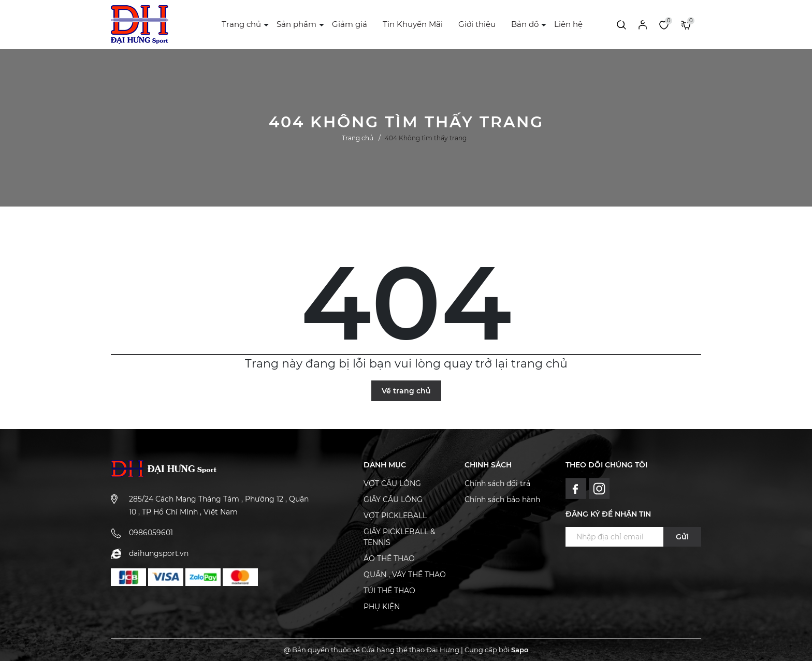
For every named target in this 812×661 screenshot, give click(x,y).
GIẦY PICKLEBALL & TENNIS (399, 537)
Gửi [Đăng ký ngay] (682, 537)
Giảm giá (350, 24)
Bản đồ (525, 24)
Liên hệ (568, 24)
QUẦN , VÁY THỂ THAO (405, 575)
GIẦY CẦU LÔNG (393, 500)
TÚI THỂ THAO (389, 591)
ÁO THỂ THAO (389, 559)
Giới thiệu (477, 24)
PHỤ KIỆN (382, 607)
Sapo (520, 650)
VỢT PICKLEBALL (395, 516)
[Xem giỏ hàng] (686, 24)
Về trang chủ (406, 391)
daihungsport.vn (159, 553)
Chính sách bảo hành (502, 500)
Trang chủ (241, 24)
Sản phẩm (296, 24)
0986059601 (151, 533)
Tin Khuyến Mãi (413, 24)
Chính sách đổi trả (497, 483)
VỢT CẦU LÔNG (392, 483)
